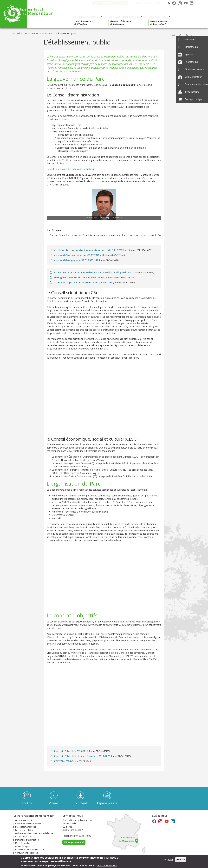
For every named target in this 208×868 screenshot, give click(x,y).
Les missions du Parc (25, 830)
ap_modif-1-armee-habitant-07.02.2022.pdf (79, 255)
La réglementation (24, 837)
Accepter (168, 860)
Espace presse (107, 803)
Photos (27, 803)
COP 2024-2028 (62, 761)
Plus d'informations (107, 865)
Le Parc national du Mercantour (112, 3)
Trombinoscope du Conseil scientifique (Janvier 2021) (84, 282)
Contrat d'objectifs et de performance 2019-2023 (82, 756)
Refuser (181, 860)
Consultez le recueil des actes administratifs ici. (71, 169)
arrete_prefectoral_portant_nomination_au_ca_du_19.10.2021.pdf (91, 250)
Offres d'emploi (23, 846)
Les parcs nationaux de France (149, 3)
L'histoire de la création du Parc (30, 824)
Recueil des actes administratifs (30, 850)
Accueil (17, 33)
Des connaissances (124, 17)
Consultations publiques (26, 853)
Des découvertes (86, 17)
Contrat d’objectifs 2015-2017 (71, 751)
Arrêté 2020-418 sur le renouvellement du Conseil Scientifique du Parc (93, 272)
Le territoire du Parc (24, 820)
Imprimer (174, 35)
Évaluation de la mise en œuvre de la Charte (35, 833)
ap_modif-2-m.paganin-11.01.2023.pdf (76, 260)
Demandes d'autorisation (27, 840)
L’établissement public (26, 827)
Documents (80, 803)
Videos (54, 803)
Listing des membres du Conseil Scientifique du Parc (84, 277)
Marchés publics (23, 843)
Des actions (158, 17)
